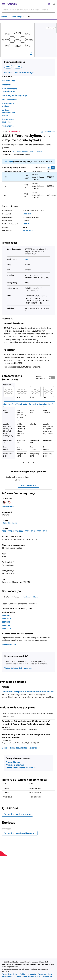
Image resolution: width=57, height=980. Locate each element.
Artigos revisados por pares (9, 113)
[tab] (6, 17)
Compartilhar (48, 131)
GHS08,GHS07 (8, 507)
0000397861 (6, 625)
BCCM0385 (6, 622)
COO (18, 67)
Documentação (9, 99)
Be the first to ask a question (17, 814)
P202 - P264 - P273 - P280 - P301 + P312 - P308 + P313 (25, 531)
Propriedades (9, 81)
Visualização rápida (12, 404)
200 (26, 259)
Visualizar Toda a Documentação (19, 73)
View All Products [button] (28, 485)
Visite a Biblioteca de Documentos (18, 668)
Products (4, 17)
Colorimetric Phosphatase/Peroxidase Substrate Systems (28, 692)
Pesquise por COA (9, 644)
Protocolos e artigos (8, 105)
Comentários (8, 126)
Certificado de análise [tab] (11, 597)
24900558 (26, 224)
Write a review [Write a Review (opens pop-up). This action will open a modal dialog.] (23, 151)
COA (8, 67)
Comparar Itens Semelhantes (10, 90)
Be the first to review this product (21, 834)
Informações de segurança (15, 95)
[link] (10, 974)
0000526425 (6, 615)
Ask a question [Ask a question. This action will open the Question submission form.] (36, 151)
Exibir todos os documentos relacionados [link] (21, 748)
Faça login (9, 161)
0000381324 (6, 629)
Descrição (7, 85)
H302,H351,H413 (9, 523)
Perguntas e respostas (8, 121)
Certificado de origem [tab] (30, 597)
